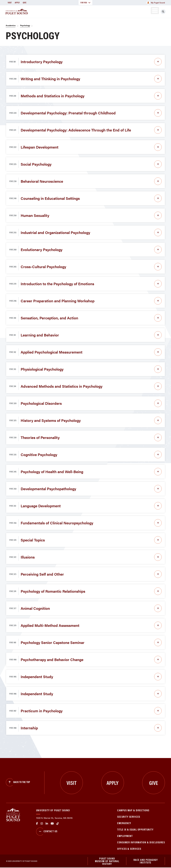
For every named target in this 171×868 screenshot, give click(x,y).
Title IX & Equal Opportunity (135, 829)
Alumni (148, 11)
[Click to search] (163, 12)
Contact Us (47, 832)
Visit (10, 2)
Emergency (124, 823)
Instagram (42, 824)
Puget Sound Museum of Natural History (107, 861)
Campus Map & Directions (133, 810)
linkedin (47, 824)
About (55, 11)
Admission (93, 11)
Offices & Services (129, 849)
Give (25, 2)
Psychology (25, 25)
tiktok (58, 824)
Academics (73, 11)
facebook (37, 824)
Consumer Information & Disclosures (141, 842)
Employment (125, 836)
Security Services (129, 817)
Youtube (52, 824)
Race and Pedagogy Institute (146, 861)
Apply (17, 2)
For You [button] (85, 2)
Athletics (134, 11)
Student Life (114, 11)
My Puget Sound (156, 3)
